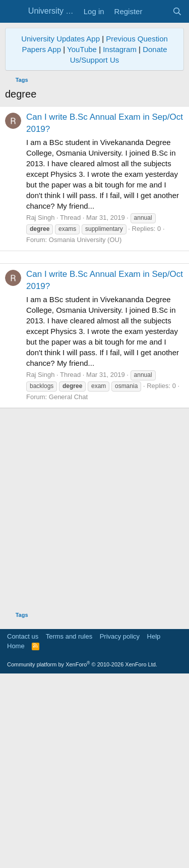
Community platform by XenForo (82, 854)
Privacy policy (120, 826)
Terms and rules (69, 826)
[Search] (177, 11)
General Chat (68, 586)
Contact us (23, 826)
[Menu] (14, 12)
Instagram (120, 49)
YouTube (82, 49)
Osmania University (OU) (85, 240)
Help (154, 826)
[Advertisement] (94, 352)
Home (16, 835)
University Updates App (60, 39)
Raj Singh (40, 218)
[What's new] (157, 11)
